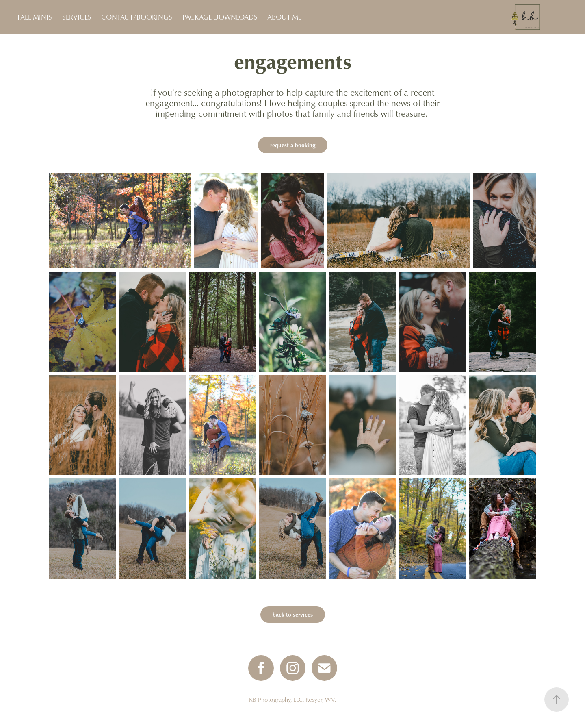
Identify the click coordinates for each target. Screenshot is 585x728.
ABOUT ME (284, 17)
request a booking (293, 145)
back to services (293, 614)
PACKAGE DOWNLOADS (220, 17)
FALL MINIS (35, 17)
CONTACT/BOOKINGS (137, 17)
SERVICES (77, 17)
